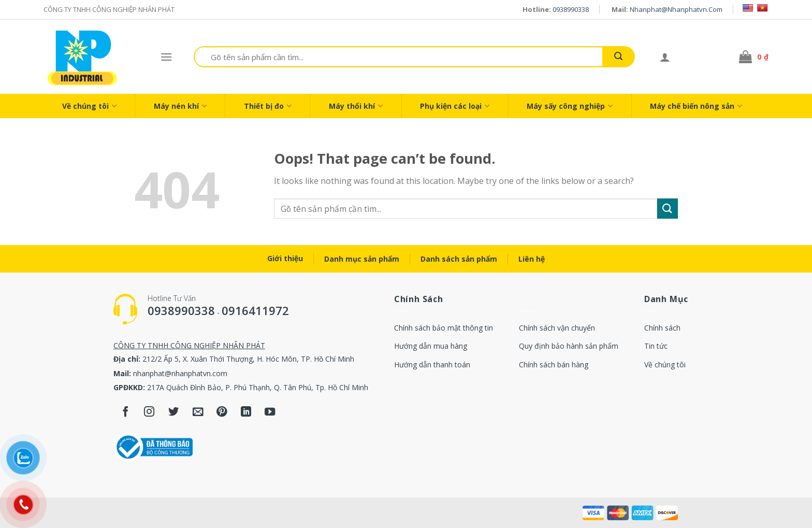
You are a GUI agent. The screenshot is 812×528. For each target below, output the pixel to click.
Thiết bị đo (268, 106)
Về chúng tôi (89, 106)
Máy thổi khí (356, 106)
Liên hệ (532, 259)
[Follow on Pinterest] (222, 413)
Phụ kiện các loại (455, 106)
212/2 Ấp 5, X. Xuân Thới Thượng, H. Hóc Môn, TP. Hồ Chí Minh (248, 359)
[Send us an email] (198, 413)
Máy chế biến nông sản (696, 106)
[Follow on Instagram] (149, 413)
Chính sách (662, 328)
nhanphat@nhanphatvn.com (676, 9)
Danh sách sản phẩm (459, 259)
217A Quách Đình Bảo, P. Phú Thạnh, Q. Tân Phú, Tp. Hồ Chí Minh (258, 387)
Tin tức (656, 346)
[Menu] (166, 57)
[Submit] (618, 57)
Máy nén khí (180, 106)
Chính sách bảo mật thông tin (444, 328)
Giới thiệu (285, 258)
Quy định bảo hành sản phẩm (569, 346)
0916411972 (255, 310)
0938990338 (571, 9)
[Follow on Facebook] (126, 413)
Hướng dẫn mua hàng (431, 346)
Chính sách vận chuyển (557, 328)
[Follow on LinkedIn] (246, 413)
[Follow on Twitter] (174, 413)
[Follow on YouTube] (270, 413)
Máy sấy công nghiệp (570, 106)
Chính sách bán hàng (554, 365)
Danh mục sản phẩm (362, 259)
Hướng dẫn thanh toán (432, 365)
